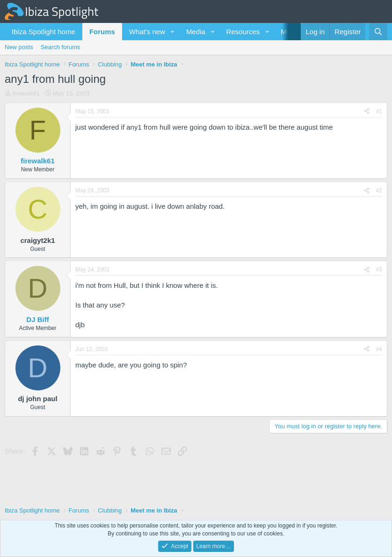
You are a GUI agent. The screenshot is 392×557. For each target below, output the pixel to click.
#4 (379, 349)
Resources (243, 32)
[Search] (378, 32)
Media (196, 32)
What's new (147, 32)
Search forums (61, 47)
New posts (19, 47)
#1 (379, 111)
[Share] (367, 112)
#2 (379, 191)
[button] (173, 32)
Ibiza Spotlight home (44, 32)
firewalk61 (26, 93)
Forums (102, 32)
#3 (379, 270)
